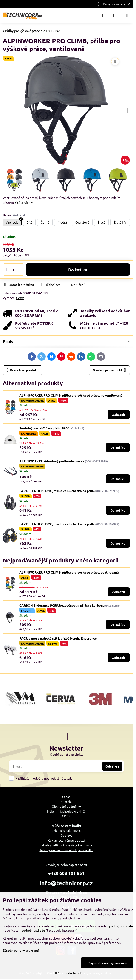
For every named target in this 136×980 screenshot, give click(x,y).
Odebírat (112, 766)
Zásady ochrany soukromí (21, 950)
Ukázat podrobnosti (68, 973)
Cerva (20, 298)
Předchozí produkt (23, 370)
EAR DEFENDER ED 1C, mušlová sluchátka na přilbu (58, 491)
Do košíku (78, 269)
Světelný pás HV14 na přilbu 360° (44, 428)
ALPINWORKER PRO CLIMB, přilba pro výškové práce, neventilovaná (71, 395)
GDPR (66, 816)
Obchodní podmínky (66, 806)
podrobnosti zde (121, 926)
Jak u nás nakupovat (66, 830)
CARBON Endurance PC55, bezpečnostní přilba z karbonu (62, 605)
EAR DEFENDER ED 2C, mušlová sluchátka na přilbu (58, 524)
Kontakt (66, 801)
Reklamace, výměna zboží (66, 840)
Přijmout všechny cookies (107, 963)
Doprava (66, 835)
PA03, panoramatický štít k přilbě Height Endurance (58, 638)
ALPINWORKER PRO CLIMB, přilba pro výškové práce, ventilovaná (69, 572)
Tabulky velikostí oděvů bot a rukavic (66, 845)
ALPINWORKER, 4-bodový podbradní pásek (52, 461)
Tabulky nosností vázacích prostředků (66, 850)
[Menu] (127, 15)
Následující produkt (109, 370)
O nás (66, 797)
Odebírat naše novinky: (66, 754)
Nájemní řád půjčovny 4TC (66, 811)
